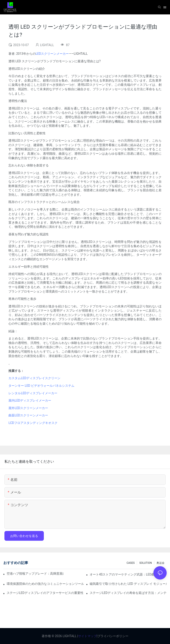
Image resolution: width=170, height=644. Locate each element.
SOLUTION (146, 563)
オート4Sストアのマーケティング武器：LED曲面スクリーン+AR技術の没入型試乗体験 (128, 574)
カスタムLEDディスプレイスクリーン (34, 378)
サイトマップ (87, 636)
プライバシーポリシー (113, 636)
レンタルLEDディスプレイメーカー (33, 393)
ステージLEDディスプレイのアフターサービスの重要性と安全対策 (45, 593)
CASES (131, 563)
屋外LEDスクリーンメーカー (28, 408)
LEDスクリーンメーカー (52, 54)
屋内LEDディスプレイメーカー (30, 400)
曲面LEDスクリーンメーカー (28, 415)
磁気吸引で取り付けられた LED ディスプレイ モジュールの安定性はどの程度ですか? (128, 584)
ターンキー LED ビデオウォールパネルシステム (41, 386)
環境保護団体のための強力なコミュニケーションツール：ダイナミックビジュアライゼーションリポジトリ (45, 584)
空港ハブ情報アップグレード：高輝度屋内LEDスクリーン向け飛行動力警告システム (35, 574)
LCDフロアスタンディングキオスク (33, 423)
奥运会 (160, 563)
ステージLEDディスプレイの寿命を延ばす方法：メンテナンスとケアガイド (128, 593)
